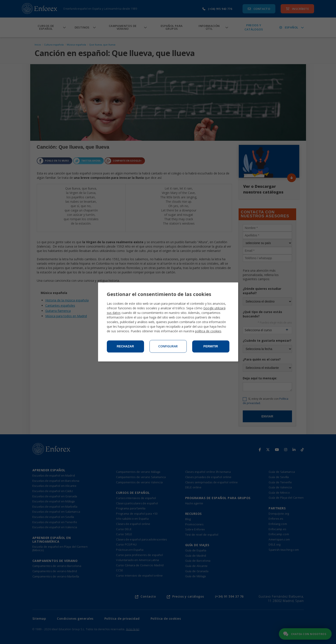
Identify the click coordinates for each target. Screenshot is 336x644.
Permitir (211, 347)
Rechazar (125, 347)
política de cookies (208, 331)
